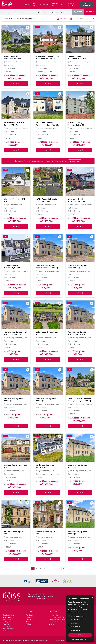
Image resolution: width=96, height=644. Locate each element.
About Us (37, 4)
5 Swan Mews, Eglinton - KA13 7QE (14, 400)
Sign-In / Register (71, 4)
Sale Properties (8, 615)
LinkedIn (29, 620)
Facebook (29, 615)
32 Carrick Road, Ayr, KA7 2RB (47, 533)
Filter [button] (78, 12)
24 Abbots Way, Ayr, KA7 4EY (14, 200)
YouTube (29, 622)
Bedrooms (64, 11)
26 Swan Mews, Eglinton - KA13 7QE (46, 400)
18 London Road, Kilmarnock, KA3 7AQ (77, 57)
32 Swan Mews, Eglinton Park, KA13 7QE (78, 267)
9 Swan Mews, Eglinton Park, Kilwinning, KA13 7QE (16, 333)
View (16, 84)
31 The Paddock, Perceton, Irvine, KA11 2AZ (47, 200)
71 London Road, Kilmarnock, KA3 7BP (77, 124)
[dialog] (80, 619)
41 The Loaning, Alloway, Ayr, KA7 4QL (46, 466)
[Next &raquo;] (67, 568)
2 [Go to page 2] (36, 568)
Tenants (47, 4)
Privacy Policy (54, 615)
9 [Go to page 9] (63, 568)
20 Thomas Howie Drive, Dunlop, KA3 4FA (14, 124)
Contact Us (57, 4)
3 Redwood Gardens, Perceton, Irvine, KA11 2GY (47, 124)
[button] (80, 639)
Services (28, 4)
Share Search (62, 19)
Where (15, 11)
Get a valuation (87, 4)
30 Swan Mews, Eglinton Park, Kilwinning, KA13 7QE (47, 267)
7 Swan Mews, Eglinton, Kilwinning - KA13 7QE (78, 333)
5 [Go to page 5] (48, 568)
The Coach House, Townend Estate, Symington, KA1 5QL (80, 400)
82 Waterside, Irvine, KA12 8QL (15, 466)
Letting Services (9, 622)
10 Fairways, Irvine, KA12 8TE (47, 333)
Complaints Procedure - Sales (59, 620)
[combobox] (24, 13)
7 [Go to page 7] (56, 568)
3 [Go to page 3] (40, 568)
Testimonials (7, 631)
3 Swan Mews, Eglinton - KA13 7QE (78, 533)
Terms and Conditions (57, 617)
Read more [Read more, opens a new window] (84, 612)
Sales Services (8, 620)
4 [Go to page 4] (44, 568)
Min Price (40, 11)
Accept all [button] (80, 635)
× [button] (92, 597)
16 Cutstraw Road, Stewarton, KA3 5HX (76, 200)
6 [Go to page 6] (52, 568)
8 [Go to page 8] (60, 568)
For (2, 11)
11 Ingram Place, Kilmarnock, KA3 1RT (13, 267)
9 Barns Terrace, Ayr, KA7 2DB (15, 533)
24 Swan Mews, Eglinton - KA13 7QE (79, 466)
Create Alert (75, 161)
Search (90, 12)
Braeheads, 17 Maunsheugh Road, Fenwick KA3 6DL (47, 57)
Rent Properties (9, 617)
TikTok (28, 624)
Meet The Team (8, 629)
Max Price (52, 11)
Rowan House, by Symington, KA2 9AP (12, 57)
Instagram (30, 617)
